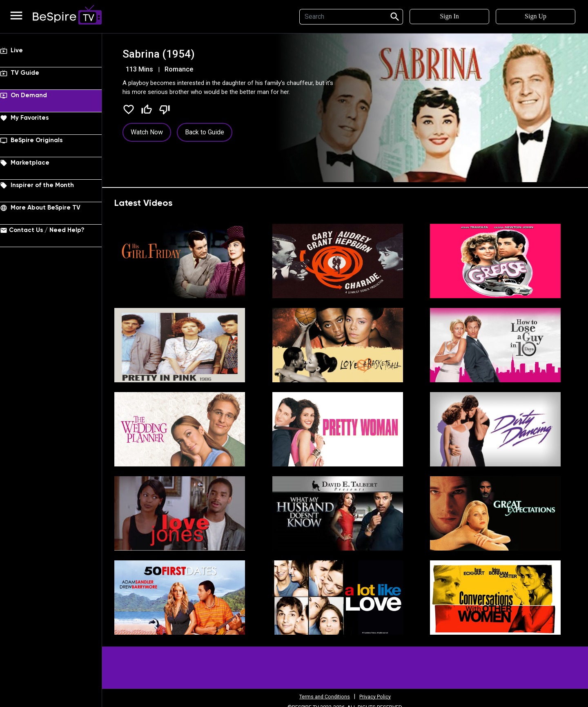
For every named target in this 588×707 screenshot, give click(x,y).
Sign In (449, 16)
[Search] (342, 17)
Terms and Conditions (323, 696)
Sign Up (536, 16)
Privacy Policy (378, 696)
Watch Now (147, 132)
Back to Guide (205, 132)
